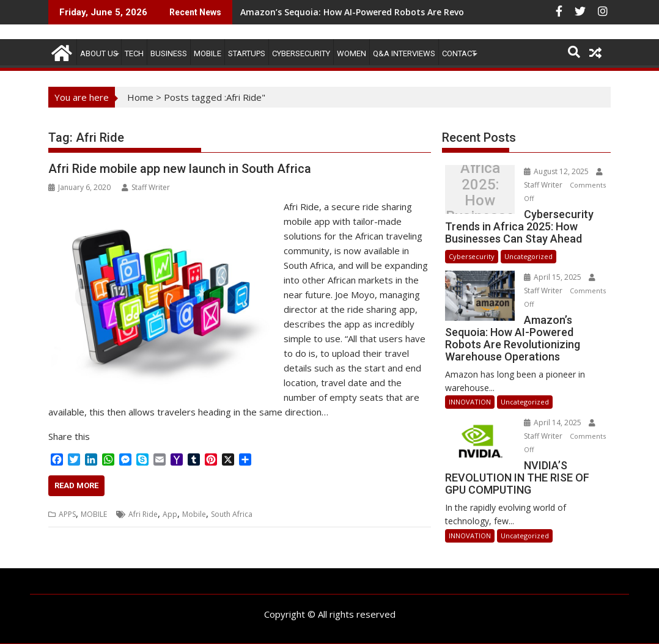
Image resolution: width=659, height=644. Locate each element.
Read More (76, 485)
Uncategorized (528, 256)
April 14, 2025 (554, 423)
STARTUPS (247, 53)
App (170, 514)
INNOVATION (470, 402)
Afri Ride (143, 514)
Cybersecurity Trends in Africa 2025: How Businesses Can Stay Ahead (480, 192)
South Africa (232, 514)
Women (352, 53)
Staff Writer (146, 187)
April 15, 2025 (554, 277)
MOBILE (208, 53)
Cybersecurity (301, 53)
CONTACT (459, 53)
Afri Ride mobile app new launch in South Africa (180, 169)
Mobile (194, 514)
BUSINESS (169, 53)
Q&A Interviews (404, 53)
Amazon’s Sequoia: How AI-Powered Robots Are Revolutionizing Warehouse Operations (426, 12)
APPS (67, 514)
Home (140, 97)
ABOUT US (99, 53)
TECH (134, 53)
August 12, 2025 (557, 171)
